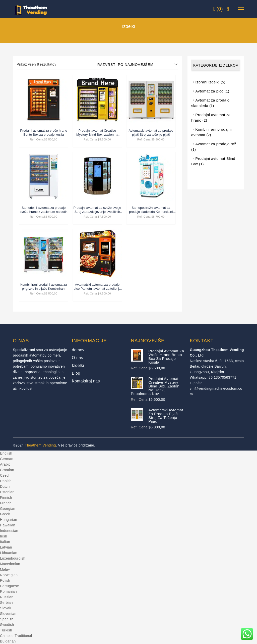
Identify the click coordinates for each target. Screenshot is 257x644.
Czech (5, 475)
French (6, 503)
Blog (76, 373)
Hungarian (9, 520)
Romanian (8, 591)
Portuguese (10, 586)
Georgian (8, 509)
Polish (5, 580)
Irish (4, 536)
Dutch (5, 486)
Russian (7, 597)
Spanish (7, 619)
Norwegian (9, 575)
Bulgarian (8, 641)
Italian (5, 542)
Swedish (7, 625)
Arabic (5, 464)
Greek (5, 514)
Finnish (6, 498)
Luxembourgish (13, 558)
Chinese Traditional (16, 636)
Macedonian (10, 564)
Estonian (7, 492)
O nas (77, 358)
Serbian (6, 603)
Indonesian (9, 531)
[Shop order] (138, 65)
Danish (6, 481)
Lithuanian (9, 553)
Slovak (6, 608)
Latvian (6, 547)
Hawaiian (8, 525)
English (6, 453)
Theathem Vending (40, 445)
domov (78, 350)
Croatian (7, 470)
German (7, 459)
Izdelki (78, 365)
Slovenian (8, 614)
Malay (5, 569)
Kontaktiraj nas (86, 381)
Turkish (6, 630)
